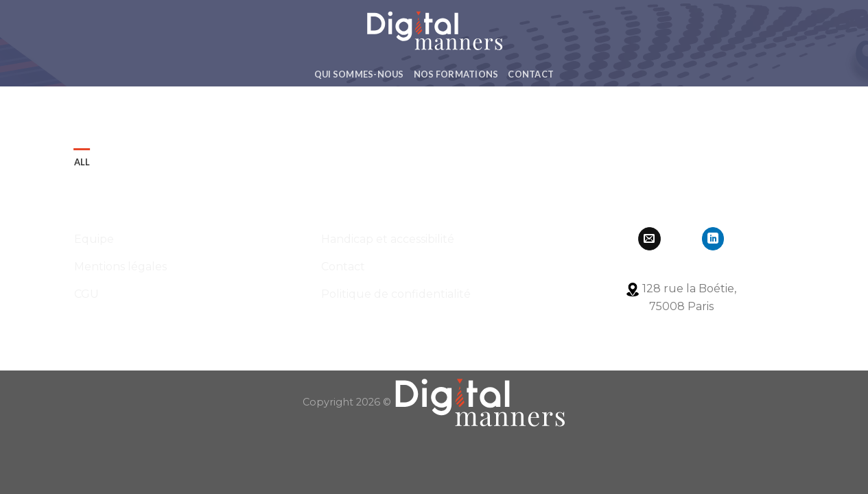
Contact (531, 74)
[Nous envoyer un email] (649, 239)
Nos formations (456, 74)
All (82, 162)
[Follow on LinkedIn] (713, 239)
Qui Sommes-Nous (359, 74)
